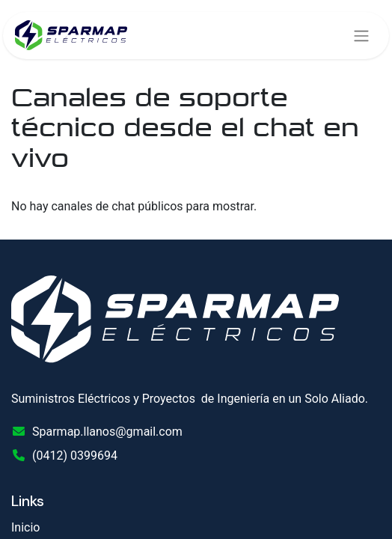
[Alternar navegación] (361, 36)
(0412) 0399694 (75, 456)
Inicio (25, 527)
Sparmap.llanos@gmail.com (107, 432)
